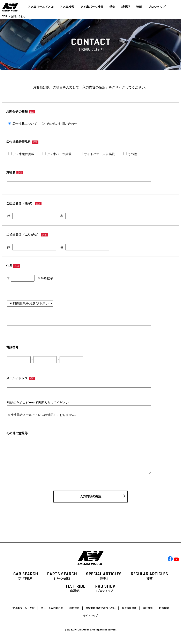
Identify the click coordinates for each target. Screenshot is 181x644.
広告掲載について (25, 124)
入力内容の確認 (90, 503)
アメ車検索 (67, 7)
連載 (139, 7)
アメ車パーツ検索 (92, 7)
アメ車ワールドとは (41, 7)
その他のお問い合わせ (62, 124)
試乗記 (126, 7)
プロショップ (157, 7)
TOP (5, 16)
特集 (112, 7)
